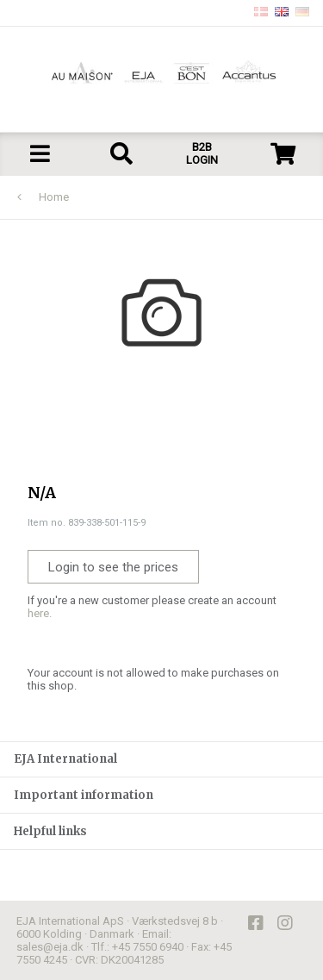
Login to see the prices (113, 567)
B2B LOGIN (202, 153)
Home (54, 197)
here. (40, 613)
